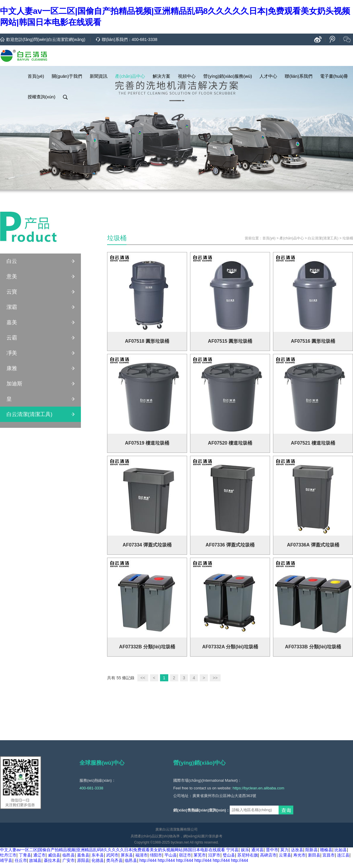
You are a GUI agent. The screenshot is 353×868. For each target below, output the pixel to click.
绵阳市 (156, 855)
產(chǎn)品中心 (130, 76)
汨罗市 (214, 855)
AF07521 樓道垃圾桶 (313, 443)
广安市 (69, 860)
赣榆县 (326, 850)
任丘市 (21, 860)
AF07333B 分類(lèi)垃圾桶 (313, 647)
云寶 (12, 292)
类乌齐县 (114, 860)
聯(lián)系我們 (298, 76)
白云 (12, 261)
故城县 (35, 860)
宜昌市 (329, 855)
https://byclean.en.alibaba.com (259, 788)
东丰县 (98, 855)
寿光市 (299, 855)
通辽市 (39, 855)
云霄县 (285, 855)
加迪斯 (14, 384)
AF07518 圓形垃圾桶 (147, 341)
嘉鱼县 (83, 855)
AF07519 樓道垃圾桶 (147, 443)
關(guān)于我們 (67, 76)
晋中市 (272, 850)
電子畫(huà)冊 (334, 76)
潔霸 (12, 307)
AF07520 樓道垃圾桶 (230, 443)
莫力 (284, 850)
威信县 (54, 855)
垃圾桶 (348, 238)
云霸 (12, 338)
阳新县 (312, 850)
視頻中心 (187, 76)
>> (215, 678)
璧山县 (229, 855)
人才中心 (268, 76)
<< (143, 678)
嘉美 (12, 322)
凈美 (12, 353)
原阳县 (83, 860)
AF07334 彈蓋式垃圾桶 (147, 545)
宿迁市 (185, 855)
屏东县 (127, 855)
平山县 (171, 855)
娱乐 (245, 850)
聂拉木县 (52, 860)
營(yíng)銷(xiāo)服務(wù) (228, 76)
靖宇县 (6, 860)
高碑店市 (268, 855)
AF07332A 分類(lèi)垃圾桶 (230, 647)
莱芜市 (200, 855)
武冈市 (112, 855)
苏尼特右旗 (248, 855)
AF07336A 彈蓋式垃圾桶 (313, 545)
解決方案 (161, 76)
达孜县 (297, 850)
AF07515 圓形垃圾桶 (230, 341)
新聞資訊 (99, 76)
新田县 (314, 855)
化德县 (98, 860)
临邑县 (69, 855)
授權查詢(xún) (41, 97)
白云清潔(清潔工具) (29, 414)
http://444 (148, 860)
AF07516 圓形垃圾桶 (313, 341)
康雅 (12, 368)
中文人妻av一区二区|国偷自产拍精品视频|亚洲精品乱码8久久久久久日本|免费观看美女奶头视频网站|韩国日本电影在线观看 (113, 850)
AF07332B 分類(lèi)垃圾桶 (147, 647)
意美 (12, 276)
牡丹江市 (8, 855)
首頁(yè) (36, 76)
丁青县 (25, 855)
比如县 (341, 850)
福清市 (141, 855)
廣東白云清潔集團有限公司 (176, 829)
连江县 (343, 855)
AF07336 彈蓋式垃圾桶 (230, 545)
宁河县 (232, 850)
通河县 (257, 850)
